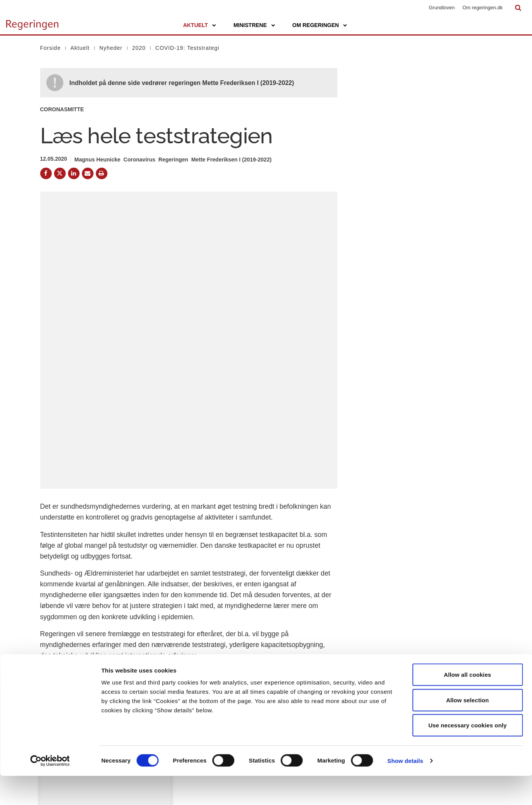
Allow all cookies (468, 704)
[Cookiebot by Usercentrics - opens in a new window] (50, 790)
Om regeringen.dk (483, 8)
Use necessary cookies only (468, 754)
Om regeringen (316, 25)
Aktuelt (195, 25)
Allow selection (468, 729)
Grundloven (442, 8)
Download (204, 551)
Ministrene (250, 25)
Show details (405, 790)
